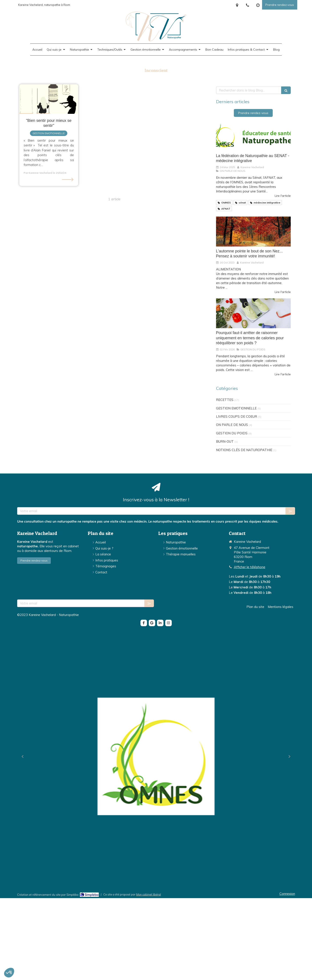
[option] (156, 756)
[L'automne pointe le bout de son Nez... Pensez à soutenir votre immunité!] (253, 232)
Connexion (287, 894)
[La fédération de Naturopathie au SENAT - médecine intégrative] (253, 136)
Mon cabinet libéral (149, 894)
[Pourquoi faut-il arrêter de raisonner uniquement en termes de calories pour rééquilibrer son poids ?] (253, 313)
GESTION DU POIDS (232, 433)
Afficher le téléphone (250, 567)
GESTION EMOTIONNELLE (236, 408)
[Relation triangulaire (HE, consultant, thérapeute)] (49, 99)
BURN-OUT (225, 441)
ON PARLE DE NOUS (232, 425)
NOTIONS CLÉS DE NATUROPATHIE (244, 450)
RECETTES (225, 400)
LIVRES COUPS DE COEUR (237, 416)
